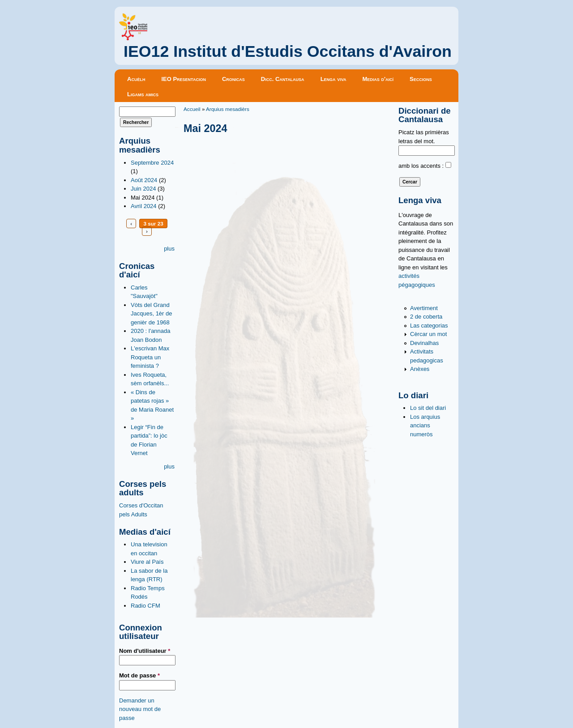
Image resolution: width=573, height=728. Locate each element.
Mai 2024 (143, 198)
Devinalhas (424, 343)
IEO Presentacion (184, 79)
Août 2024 (144, 180)
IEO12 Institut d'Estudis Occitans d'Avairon (288, 51)
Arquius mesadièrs (228, 109)
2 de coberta (426, 317)
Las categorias (429, 326)
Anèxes (420, 369)
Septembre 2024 (152, 163)
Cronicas (233, 79)
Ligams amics (143, 94)
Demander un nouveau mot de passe (140, 709)
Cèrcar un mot (428, 334)
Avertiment (424, 308)
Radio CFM (145, 606)
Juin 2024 (143, 189)
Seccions (421, 79)
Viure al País (147, 562)
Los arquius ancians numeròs (425, 426)
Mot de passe (139, 675)
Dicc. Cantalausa (283, 79)
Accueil (192, 109)
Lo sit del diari (428, 408)
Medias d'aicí (378, 79)
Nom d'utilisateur (145, 651)
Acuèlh (136, 79)
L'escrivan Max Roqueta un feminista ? (150, 357)
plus (169, 249)
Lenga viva (334, 79)
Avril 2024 (144, 206)
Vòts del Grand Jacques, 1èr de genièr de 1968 (152, 314)
